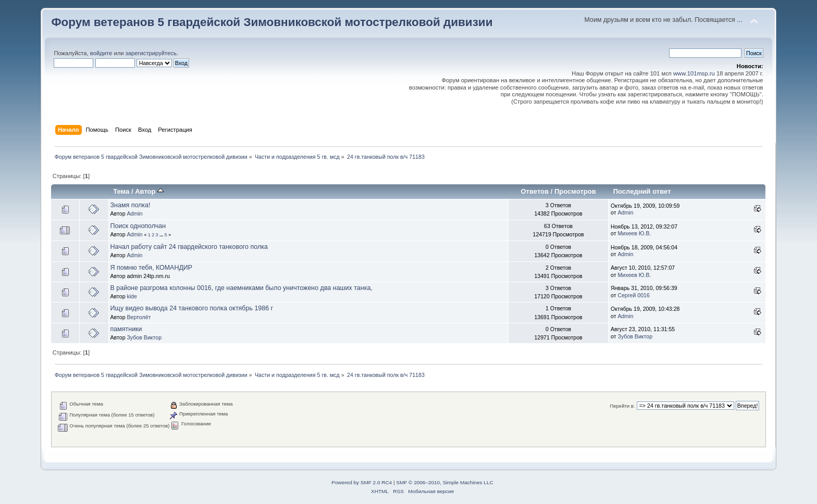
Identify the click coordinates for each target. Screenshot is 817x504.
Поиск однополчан (138, 226)
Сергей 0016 (634, 295)
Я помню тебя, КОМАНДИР (152, 268)
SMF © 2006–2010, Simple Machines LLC (444, 482)
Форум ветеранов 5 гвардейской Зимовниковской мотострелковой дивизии (272, 22)
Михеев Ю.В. (635, 233)
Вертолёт (139, 317)
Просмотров (575, 191)
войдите (101, 53)
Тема (121, 191)
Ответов (535, 191)
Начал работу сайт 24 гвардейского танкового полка (189, 247)
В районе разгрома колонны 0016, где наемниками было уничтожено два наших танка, (242, 288)
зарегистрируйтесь (151, 53)
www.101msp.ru (694, 73)
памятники (126, 329)
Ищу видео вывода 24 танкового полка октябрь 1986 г (192, 308)
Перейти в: (622, 406)
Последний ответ (642, 191)
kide (132, 296)
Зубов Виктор (144, 337)
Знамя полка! (131, 205)
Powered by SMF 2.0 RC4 (362, 482)
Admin (134, 213)
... (162, 235)
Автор (149, 191)
